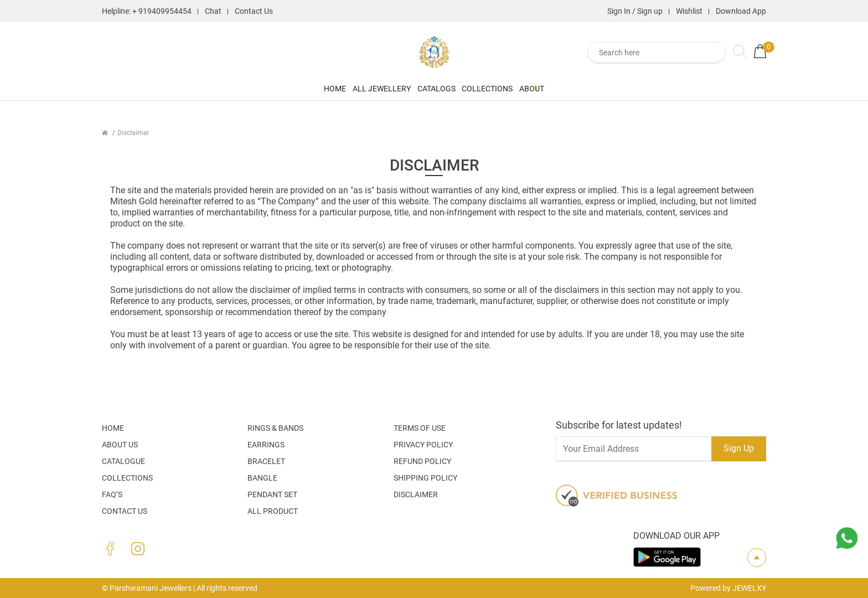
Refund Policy (422, 461)
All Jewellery (338, 89)
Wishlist (689, 11)
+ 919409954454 (162, 11)
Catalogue (123, 461)
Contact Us (254, 11)
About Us (120, 445)
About (620, 89)
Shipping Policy (425, 478)
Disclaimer (416, 494)
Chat (213, 11)
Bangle (262, 478)
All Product (273, 511)
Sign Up (739, 448)
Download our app (676, 536)
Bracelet (266, 461)
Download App (741, 11)
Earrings (266, 445)
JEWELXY (749, 588)
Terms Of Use (420, 428)
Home (247, 89)
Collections (531, 89)
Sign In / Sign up (635, 11)
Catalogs (436, 89)
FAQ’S (112, 494)
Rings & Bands (275, 428)
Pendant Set (272, 494)
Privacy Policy (423, 445)
